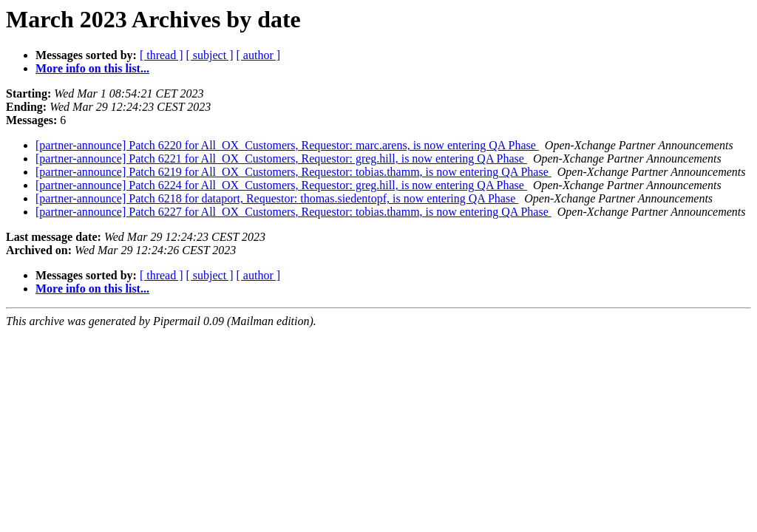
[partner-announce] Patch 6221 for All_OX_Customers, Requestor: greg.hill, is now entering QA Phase (281, 158)
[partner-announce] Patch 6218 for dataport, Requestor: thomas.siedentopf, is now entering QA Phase (277, 198)
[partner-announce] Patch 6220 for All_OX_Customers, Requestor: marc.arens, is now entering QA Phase (287, 145)
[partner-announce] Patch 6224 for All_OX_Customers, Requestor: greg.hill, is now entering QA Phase (281, 185)
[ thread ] (162, 55)
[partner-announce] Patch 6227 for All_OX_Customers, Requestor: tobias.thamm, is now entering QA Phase (293, 212)
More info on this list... (92, 68)
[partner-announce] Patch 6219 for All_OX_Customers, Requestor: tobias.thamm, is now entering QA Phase (293, 172)
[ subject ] (210, 55)
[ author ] (259, 55)
